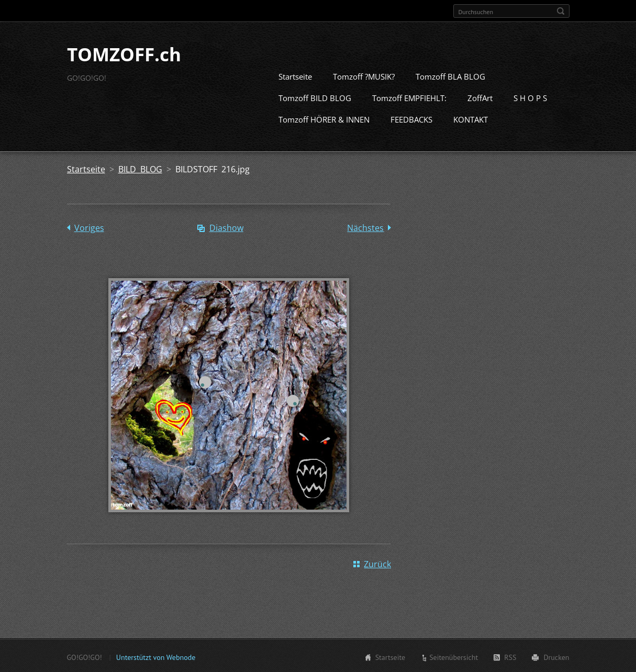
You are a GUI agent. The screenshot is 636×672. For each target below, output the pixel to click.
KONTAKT (471, 118)
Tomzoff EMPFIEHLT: (409, 97)
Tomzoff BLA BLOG (450, 75)
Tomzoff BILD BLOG (315, 97)
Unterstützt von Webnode (156, 656)
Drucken (556, 656)
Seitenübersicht (454, 656)
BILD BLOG (140, 168)
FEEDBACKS (411, 118)
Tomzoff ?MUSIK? (364, 75)
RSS (510, 656)
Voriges (89, 227)
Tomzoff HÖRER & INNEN (324, 118)
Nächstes (365, 227)
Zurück (377, 563)
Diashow (226, 227)
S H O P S (530, 97)
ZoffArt (480, 97)
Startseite (295, 75)
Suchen (561, 11)
